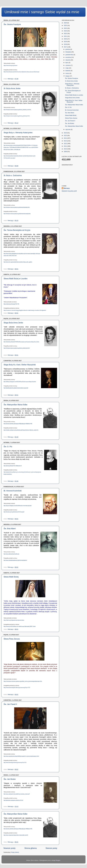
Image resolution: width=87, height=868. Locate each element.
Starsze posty (51, 848)
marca (68, 73)
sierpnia (68, 60)
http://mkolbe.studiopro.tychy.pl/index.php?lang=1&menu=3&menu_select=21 (21, 430)
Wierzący (67, 188)
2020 (66, 39)
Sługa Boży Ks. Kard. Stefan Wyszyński (20, 365)
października (69, 55)
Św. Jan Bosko (10, 779)
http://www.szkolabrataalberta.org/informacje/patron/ (15, 560)
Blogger (58, 860)
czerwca (68, 65)
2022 (66, 33)
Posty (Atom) (15, 852)
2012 (66, 143)
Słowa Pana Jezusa (12, 639)
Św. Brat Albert (10, 529)
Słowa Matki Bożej (11, 577)
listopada (68, 52)
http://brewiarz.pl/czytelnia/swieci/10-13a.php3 (14, 512)
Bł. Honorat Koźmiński (13, 491)
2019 (66, 42)
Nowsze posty (10, 848)
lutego (68, 76)
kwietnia (68, 71)
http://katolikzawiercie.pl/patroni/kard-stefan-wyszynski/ (16, 388)
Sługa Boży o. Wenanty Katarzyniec (18, 133)
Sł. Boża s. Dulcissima (13, 175)
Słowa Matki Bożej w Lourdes (16, 279)
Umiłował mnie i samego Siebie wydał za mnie (42, 12)
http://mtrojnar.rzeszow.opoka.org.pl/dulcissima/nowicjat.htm (17, 214)
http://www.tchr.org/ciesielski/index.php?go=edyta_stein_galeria (18, 262)
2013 (66, 141)
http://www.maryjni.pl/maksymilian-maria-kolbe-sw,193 (16, 835)
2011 (66, 146)
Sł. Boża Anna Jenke (12, 88)
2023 (66, 31)
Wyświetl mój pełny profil (69, 191)
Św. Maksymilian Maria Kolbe (15, 405)
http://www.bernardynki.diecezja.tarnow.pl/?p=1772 (17, 688)
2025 (66, 25)
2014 (66, 138)
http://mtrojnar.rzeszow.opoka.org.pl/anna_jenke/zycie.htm (17, 116)
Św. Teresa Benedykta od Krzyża (17, 230)
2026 (66, 23)
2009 (66, 152)
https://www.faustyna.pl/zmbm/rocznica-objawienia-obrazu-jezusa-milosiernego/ (21, 72)
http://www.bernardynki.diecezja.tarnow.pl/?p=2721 (15, 763)
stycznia (68, 129)
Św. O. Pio (8, 447)
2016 (66, 133)
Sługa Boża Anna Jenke (13, 323)
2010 (66, 149)
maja (67, 68)
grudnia (68, 49)
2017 (66, 47)
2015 (66, 135)
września (68, 57)
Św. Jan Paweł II (10, 704)
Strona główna (31, 848)
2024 (66, 28)
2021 (66, 36)
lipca (67, 63)
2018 (66, 44)
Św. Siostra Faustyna (12, 24)
